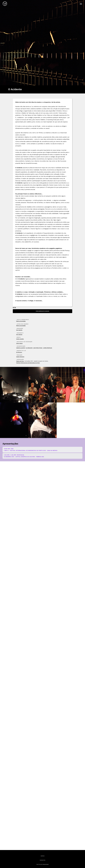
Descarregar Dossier (42, 311)
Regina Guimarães (21, 321)
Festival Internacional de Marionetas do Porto (28, 363)
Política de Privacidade (43, 864)
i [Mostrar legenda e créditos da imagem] (83, 83)
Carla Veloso (19, 343)
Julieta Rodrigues (48, 348)
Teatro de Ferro (20, 361)
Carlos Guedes (20, 339)
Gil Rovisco (19, 352)
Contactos (42, 860)
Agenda (43, 856)
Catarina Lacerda (21, 348)
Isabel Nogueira (20, 357)
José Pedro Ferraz (38, 348)
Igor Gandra (19, 330)
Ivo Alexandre (29, 348)
